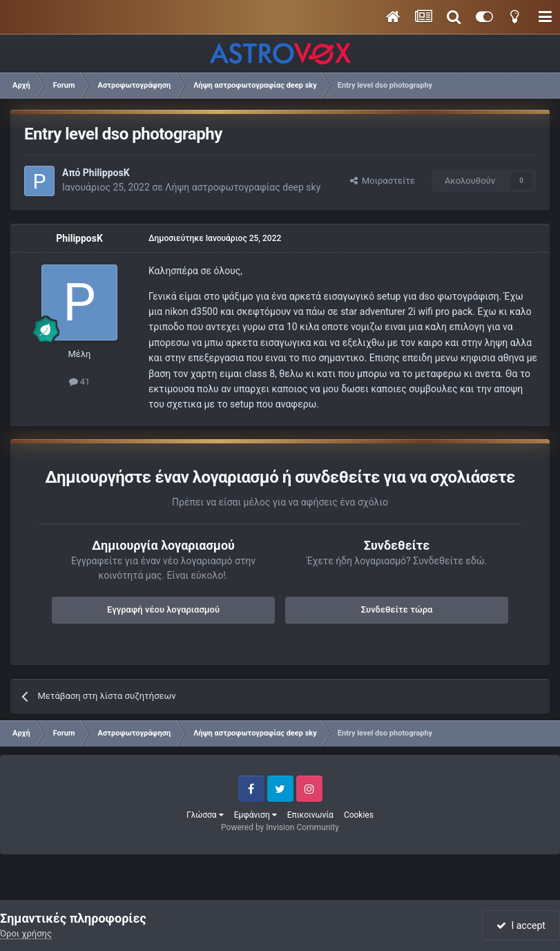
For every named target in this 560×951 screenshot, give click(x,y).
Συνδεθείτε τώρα (397, 609)
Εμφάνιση (255, 815)
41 (80, 382)
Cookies (359, 815)
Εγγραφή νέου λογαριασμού (163, 609)
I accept (521, 925)
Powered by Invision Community (280, 827)
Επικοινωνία (310, 815)
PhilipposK (106, 173)
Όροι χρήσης (26, 933)
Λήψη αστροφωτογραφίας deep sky (243, 187)
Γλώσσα (205, 815)
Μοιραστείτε (383, 181)
